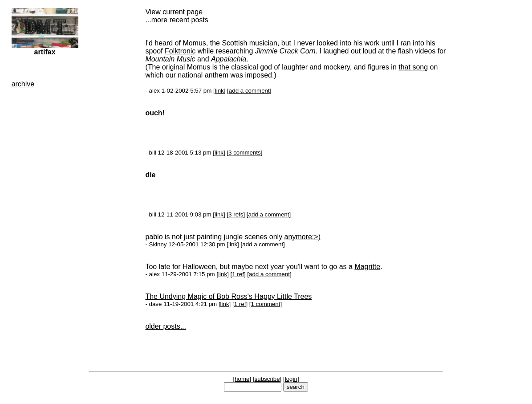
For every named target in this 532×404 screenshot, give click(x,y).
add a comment (249, 91)
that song (413, 67)
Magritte (367, 267)
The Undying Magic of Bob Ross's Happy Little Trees (228, 296)
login (291, 379)
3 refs (236, 214)
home (242, 379)
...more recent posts (177, 20)
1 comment (265, 304)
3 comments (245, 153)
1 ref (238, 274)
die (150, 175)
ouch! (155, 113)
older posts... (166, 326)
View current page (174, 12)
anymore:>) (303, 237)
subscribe (267, 379)
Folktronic (180, 51)
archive (23, 84)
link (219, 91)
